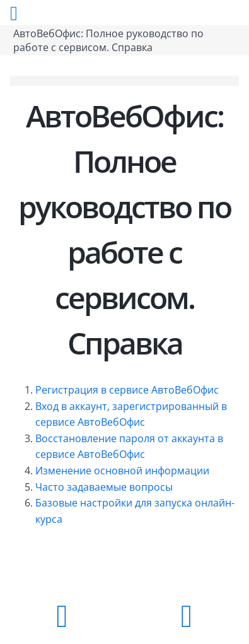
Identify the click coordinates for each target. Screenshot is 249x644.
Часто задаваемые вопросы (104, 487)
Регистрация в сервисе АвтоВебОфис (127, 390)
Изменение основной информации (122, 471)
